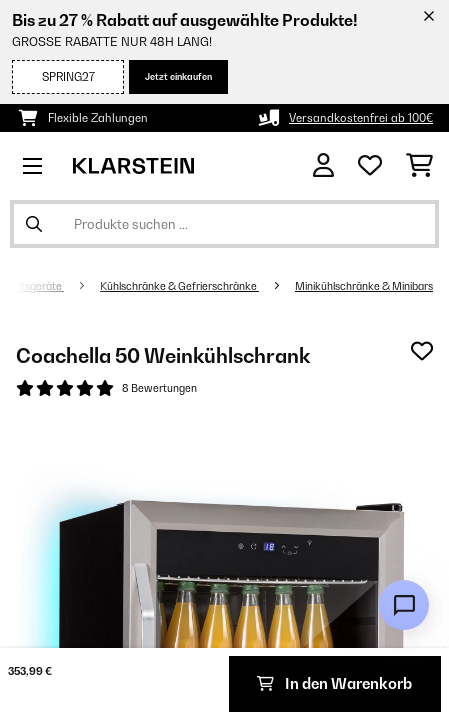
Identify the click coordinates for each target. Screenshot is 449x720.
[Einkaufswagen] (419, 166)
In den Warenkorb (334, 683)
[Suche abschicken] (34, 224)
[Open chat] (404, 605)
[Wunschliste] (370, 166)
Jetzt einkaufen (178, 76)
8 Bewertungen (159, 388)
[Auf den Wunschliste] (422, 351)
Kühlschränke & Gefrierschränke (179, 286)
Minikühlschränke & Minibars (364, 286)
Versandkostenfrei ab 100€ (361, 118)
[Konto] (323, 165)
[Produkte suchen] (224, 224)
